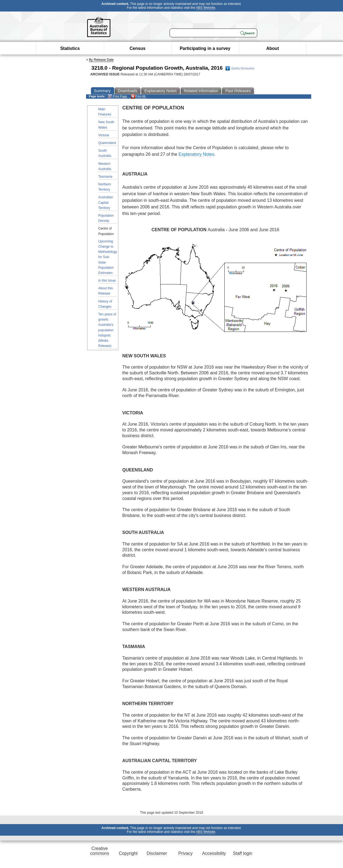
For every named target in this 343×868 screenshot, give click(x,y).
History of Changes (105, 304)
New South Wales (106, 125)
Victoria (104, 135)
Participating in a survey (205, 48)
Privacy (185, 853)
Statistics (70, 48)
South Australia (105, 153)
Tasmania (105, 177)
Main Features (105, 112)
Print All (138, 96)
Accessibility (214, 853)
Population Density (106, 218)
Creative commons (100, 851)
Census (138, 48)
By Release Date (101, 60)
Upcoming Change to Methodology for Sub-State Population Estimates (108, 257)
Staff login (243, 853)
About (273, 48)
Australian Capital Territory (106, 202)
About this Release (106, 291)
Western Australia (105, 166)
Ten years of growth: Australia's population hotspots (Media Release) (107, 330)
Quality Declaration (240, 68)
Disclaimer (157, 853)
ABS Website (205, 8)
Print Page (117, 96)
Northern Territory (105, 187)
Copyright (128, 853)
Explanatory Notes (197, 154)
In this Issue (107, 281)
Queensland (107, 143)
